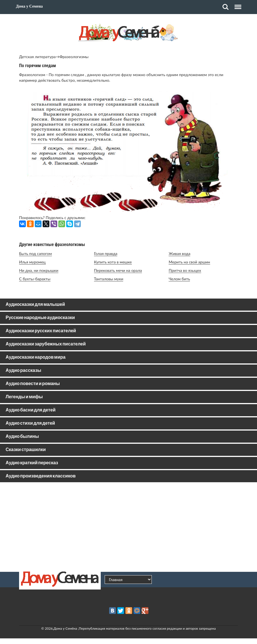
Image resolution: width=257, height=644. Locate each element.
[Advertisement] (128, 527)
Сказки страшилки (26, 450)
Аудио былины (22, 437)
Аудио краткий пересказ (32, 463)
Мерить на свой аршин (189, 262)
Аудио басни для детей (31, 410)
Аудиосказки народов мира (35, 357)
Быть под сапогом (35, 253)
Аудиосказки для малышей (35, 305)
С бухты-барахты (35, 279)
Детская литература (37, 57)
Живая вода (179, 253)
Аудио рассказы (23, 371)
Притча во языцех (185, 270)
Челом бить (179, 279)
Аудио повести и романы (33, 384)
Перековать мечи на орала (118, 270)
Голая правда (106, 253)
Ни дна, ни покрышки (39, 270)
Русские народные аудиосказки (40, 318)
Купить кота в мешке (113, 262)
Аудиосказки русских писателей (41, 331)
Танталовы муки (109, 279)
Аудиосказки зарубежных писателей (46, 344)
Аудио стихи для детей (30, 423)
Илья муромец (32, 262)
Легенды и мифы (24, 397)
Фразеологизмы (74, 57)
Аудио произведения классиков (41, 476)
